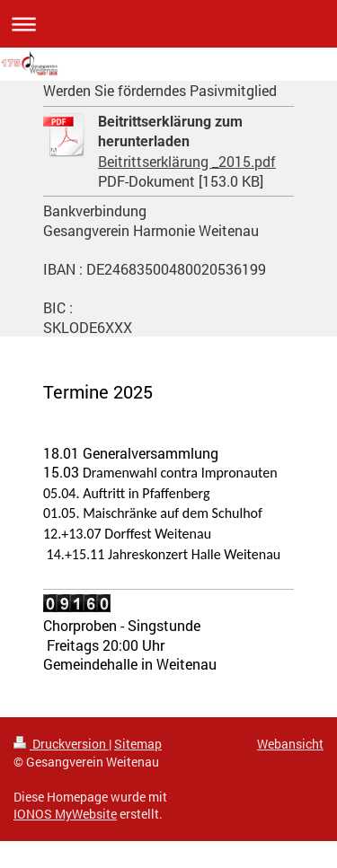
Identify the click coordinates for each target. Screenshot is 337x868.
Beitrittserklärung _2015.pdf (187, 161)
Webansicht (290, 744)
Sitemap (138, 744)
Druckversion (61, 744)
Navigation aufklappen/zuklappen (168, 24)
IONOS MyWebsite (65, 814)
